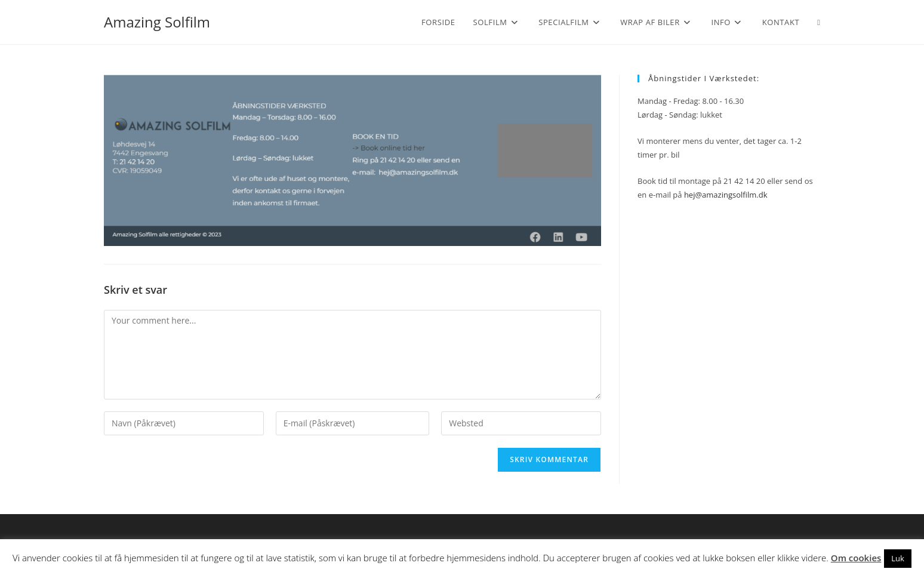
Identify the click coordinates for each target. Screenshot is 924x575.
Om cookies (856, 558)
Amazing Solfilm (157, 22)
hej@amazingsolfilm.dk (726, 195)
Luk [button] (898, 558)
